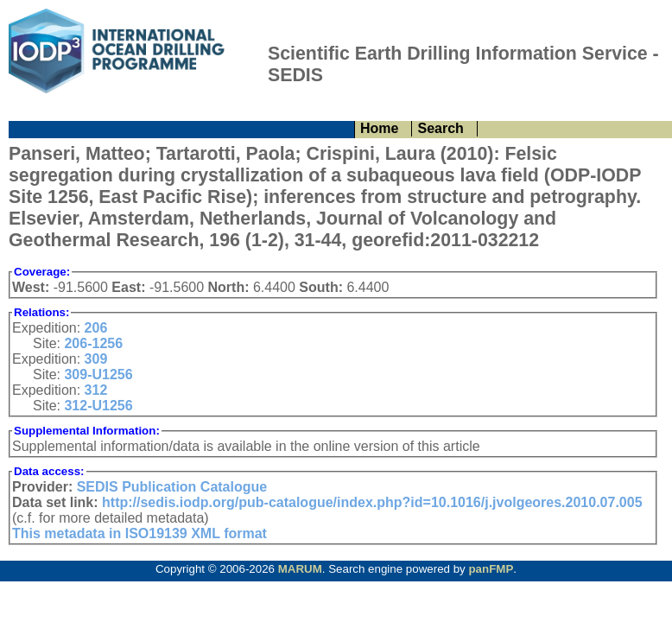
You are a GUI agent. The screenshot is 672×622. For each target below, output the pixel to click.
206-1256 (93, 343)
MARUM (300, 569)
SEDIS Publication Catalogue (172, 487)
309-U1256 (98, 374)
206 (96, 328)
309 (96, 359)
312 (96, 390)
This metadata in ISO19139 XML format (139, 533)
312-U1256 (98, 406)
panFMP (491, 569)
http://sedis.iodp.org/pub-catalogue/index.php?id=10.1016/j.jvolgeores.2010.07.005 (372, 502)
